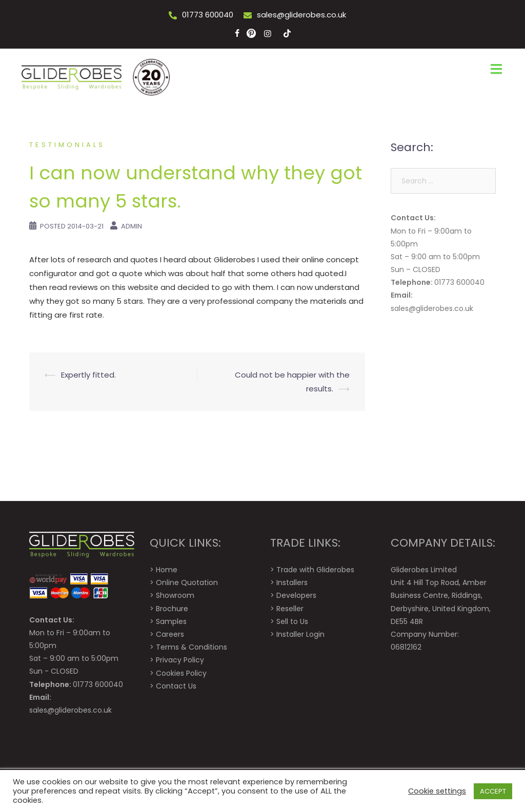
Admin (132, 226)
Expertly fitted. (88, 375)
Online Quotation (187, 582)
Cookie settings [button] (437, 791)
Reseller (290, 609)
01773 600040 (208, 15)
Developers (296, 595)
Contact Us (176, 686)
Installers (292, 582)
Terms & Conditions (191, 647)
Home (167, 570)
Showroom (175, 595)
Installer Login (300, 634)
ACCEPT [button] (493, 791)
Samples (171, 621)
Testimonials (67, 145)
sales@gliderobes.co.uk (301, 15)
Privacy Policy (180, 660)
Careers (170, 634)
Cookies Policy (181, 673)
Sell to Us (292, 621)
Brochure (172, 609)
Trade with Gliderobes (315, 570)
